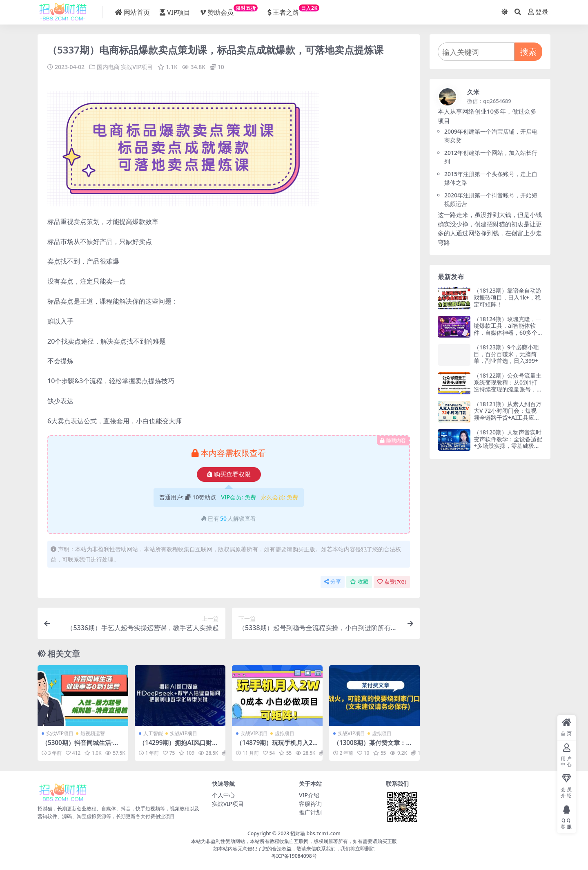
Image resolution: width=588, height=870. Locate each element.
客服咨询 (310, 804)
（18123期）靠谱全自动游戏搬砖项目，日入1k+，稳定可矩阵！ (508, 297)
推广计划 (310, 812)
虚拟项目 (285, 733)
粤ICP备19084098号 (294, 856)
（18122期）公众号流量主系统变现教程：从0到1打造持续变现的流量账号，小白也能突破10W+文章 (508, 386)
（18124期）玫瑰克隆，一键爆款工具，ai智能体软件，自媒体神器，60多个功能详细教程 (508, 329)
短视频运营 (93, 733)
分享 (333, 582)
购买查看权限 (229, 474)
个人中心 (223, 795)
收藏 (359, 582)
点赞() (392, 582)
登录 (538, 12)
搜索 (528, 52)
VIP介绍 (309, 795)
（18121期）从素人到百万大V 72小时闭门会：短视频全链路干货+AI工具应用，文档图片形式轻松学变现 (508, 418)
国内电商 (108, 67)
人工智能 (153, 733)
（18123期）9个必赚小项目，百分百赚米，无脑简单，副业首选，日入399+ (506, 354)
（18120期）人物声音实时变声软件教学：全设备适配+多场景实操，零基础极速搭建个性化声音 (508, 442)
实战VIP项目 (137, 67)
